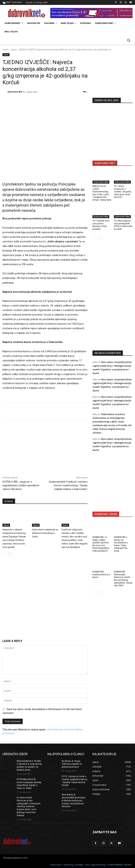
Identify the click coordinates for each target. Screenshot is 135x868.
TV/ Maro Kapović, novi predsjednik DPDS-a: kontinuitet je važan (123, 225)
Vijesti (14, 50)
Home (6, 50)
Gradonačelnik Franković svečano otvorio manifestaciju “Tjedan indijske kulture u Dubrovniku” (68, 485)
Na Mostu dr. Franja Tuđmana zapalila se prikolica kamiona (72, 764)
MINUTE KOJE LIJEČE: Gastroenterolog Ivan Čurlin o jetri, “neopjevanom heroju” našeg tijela (102, 193)
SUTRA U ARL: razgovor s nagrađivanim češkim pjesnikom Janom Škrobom (21, 485)
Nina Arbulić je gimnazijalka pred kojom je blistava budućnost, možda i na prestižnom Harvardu (74, 801)
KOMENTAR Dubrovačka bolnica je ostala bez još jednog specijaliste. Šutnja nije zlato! (123, 579)
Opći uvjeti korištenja (95, 865)
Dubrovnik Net (15, 92)
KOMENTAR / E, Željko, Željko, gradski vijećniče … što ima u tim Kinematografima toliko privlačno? (102, 544)
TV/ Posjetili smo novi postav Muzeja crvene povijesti (101, 225)
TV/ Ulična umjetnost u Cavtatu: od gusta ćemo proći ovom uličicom (123, 192)
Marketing (68, 865)
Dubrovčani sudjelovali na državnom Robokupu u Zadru (45, 533)
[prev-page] (5, 555)
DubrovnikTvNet (101, 182)
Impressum (56, 865)
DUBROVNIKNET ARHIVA (120, 865)
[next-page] (10, 555)
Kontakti (79, 865)
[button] (128, 40)
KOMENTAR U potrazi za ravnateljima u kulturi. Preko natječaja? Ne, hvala (121, 544)
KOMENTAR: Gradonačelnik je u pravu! (101, 574)
